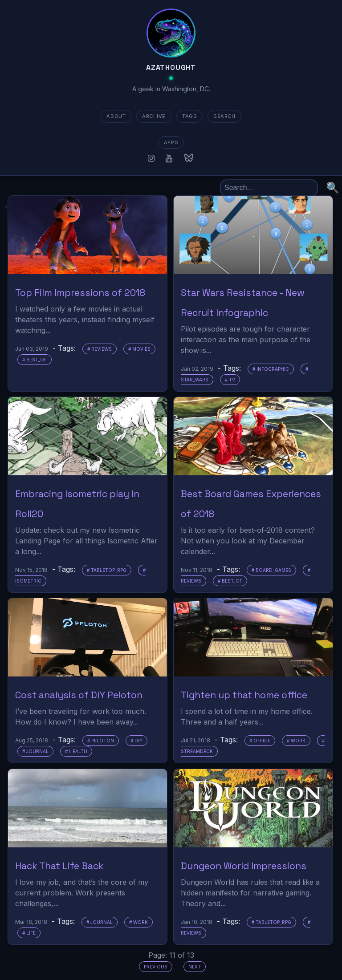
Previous (156, 967)
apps (171, 142)
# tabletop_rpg (107, 570)
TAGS (189, 116)
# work (296, 741)
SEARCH (224, 116)
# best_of (35, 360)
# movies (139, 349)
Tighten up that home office (244, 695)
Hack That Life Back (59, 866)
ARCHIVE (154, 116)
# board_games (271, 570)
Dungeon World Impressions (244, 866)
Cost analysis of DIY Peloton (79, 695)
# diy (136, 741)
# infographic (271, 369)
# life (29, 933)
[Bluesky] (189, 158)
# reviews (100, 349)
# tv (230, 380)
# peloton (101, 741)
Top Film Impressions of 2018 (80, 293)
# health (76, 751)
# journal (35, 751)
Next (195, 967)
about (116, 116)
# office (260, 741)
